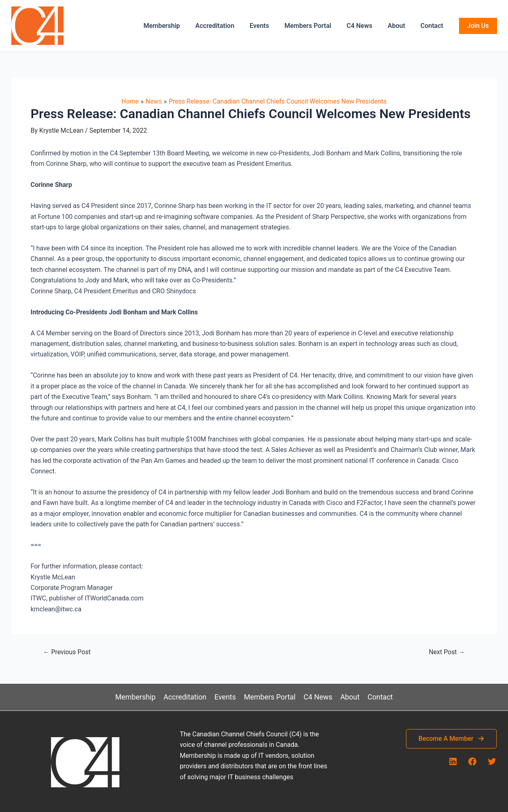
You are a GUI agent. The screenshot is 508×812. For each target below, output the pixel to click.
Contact (433, 26)
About (400, 26)
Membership (177, 26)
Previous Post (67, 652)
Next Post (447, 652)
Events (270, 26)
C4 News (366, 26)
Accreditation (228, 26)
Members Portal (317, 26)
